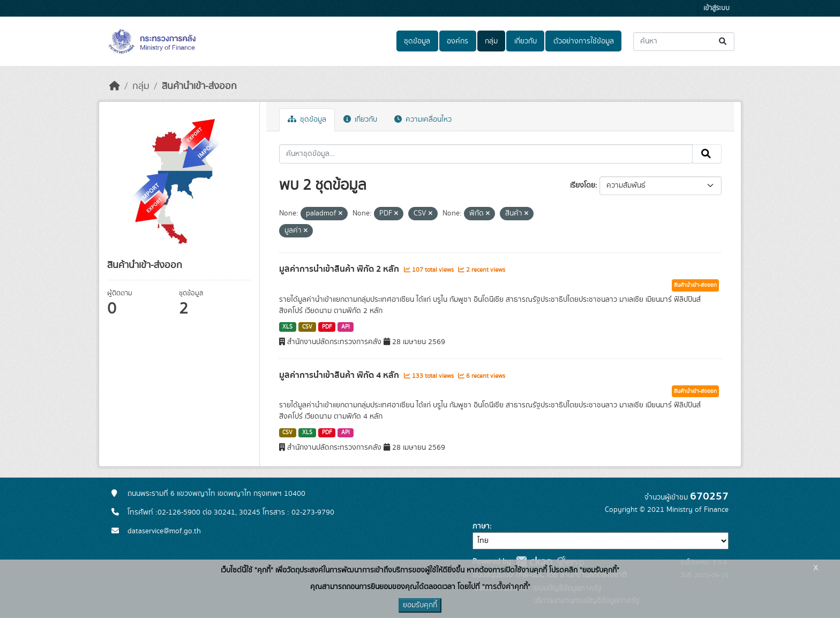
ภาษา (481, 526)
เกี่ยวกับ (526, 41)
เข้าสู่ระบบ (717, 8)
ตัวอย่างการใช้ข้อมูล (584, 41)
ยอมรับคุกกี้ (420, 605)
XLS (287, 327)
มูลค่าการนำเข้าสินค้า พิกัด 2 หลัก (340, 269)
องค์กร (457, 41)
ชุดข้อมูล (417, 41)
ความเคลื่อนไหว (423, 120)
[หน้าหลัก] (115, 86)
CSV (307, 327)
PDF (327, 327)
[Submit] (723, 42)
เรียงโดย (583, 185)
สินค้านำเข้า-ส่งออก (199, 86)
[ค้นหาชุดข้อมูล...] (684, 42)
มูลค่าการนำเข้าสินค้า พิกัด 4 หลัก (340, 375)
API (346, 327)
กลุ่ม (491, 41)
